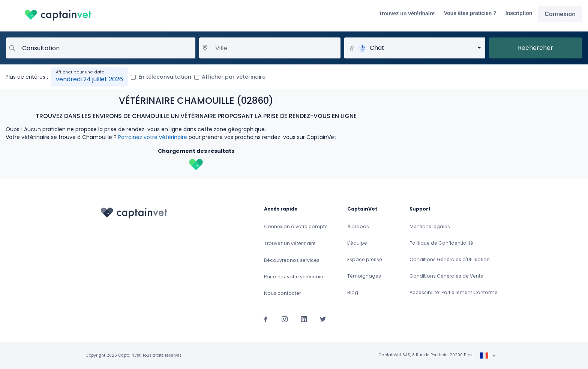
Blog (353, 292)
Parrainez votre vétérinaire (153, 137)
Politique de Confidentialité (441, 243)
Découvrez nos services (292, 260)
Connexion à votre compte (296, 226)
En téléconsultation (165, 77)
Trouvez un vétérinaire (407, 13)
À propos (358, 226)
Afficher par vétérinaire (234, 77)
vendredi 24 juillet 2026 (89, 79)
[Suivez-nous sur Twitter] (323, 319)
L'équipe (357, 243)
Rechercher (535, 48)
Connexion (560, 14)
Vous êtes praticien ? (470, 13)
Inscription (519, 13)
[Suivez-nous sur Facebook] (265, 319)
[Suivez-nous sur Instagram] (285, 319)
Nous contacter (282, 293)
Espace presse (365, 259)
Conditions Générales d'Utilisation (450, 259)
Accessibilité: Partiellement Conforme (454, 292)
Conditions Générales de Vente (446, 276)
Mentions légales (430, 226)
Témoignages (364, 276)
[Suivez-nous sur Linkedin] (304, 319)
